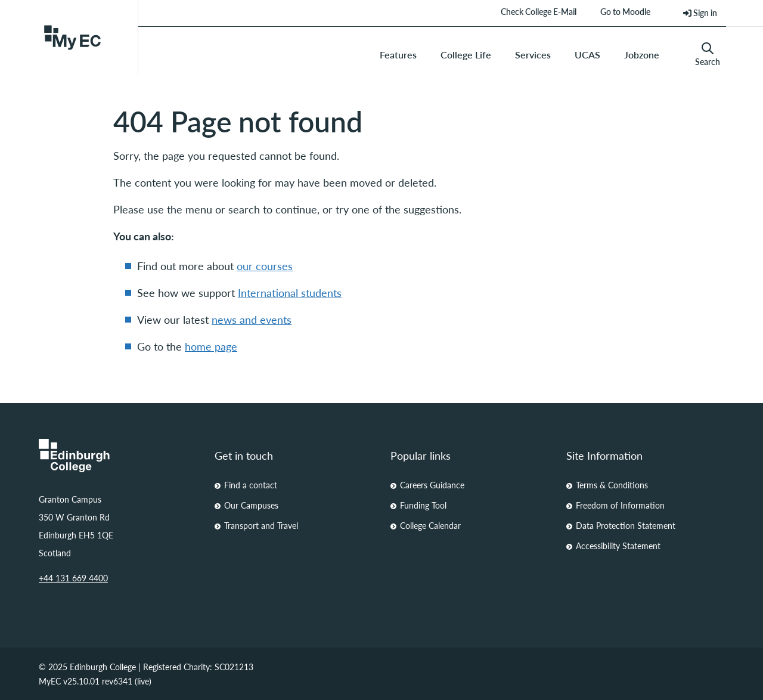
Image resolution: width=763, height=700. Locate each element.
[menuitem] (700, 13)
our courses (265, 266)
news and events (252, 319)
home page (211, 346)
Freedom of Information (620, 505)
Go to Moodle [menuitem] (625, 11)
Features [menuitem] (398, 55)
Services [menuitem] (533, 55)
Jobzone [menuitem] (642, 55)
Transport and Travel (261, 525)
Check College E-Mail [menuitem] (539, 11)
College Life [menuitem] (466, 55)
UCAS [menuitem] (587, 55)
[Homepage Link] (118, 456)
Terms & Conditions (612, 485)
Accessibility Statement (618, 546)
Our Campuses (251, 505)
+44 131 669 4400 (73, 578)
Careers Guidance (432, 485)
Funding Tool (423, 505)
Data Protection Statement (626, 525)
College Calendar (430, 525)
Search (708, 55)
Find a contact (251, 485)
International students (290, 292)
